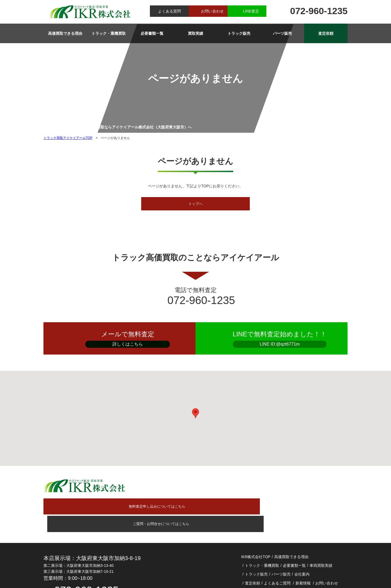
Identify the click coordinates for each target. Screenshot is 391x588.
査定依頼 (326, 33)
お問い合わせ (212, 11)
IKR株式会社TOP (256, 519)
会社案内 (302, 537)
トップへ (195, 204)
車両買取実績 (321, 528)
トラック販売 (239, 33)
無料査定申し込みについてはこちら (198, 486)
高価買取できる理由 (65, 33)
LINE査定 (251, 11)
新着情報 (303, 545)
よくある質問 (169, 11)
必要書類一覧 (152, 33)
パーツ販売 (282, 33)
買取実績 (195, 33)
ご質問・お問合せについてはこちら (304, 486)
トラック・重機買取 (109, 33)
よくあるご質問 (277, 545)
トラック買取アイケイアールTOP (68, 138)
